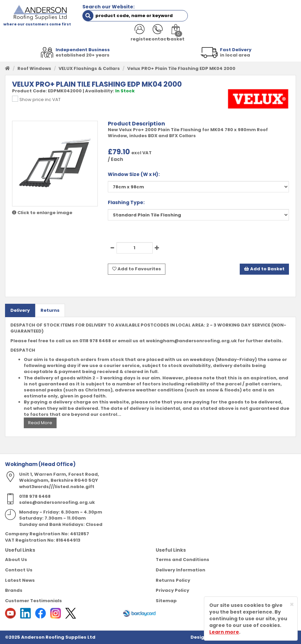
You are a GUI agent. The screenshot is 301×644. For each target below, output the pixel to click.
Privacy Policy (172, 590)
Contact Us (19, 570)
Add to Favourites (137, 269)
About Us (16, 560)
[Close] (292, 604)
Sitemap (166, 600)
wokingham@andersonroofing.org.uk (191, 340)
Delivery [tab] (20, 310)
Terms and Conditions (182, 560)
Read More (40, 422)
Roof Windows (34, 68)
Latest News (20, 580)
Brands (14, 590)
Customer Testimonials (33, 600)
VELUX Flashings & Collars (89, 68)
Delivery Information (180, 570)
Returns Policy (173, 580)
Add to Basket (264, 269)
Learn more (224, 632)
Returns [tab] (50, 310)
